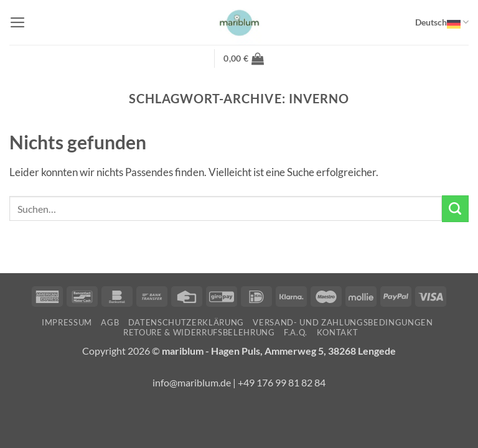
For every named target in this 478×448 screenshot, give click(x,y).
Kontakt (338, 332)
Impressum (67, 322)
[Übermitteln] (455, 209)
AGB (110, 322)
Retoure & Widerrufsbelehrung (199, 332)
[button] (18, 22)
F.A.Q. (296, 332)
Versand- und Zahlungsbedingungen (343, 322)
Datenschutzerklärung (186, 322)
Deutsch (442, 22)
